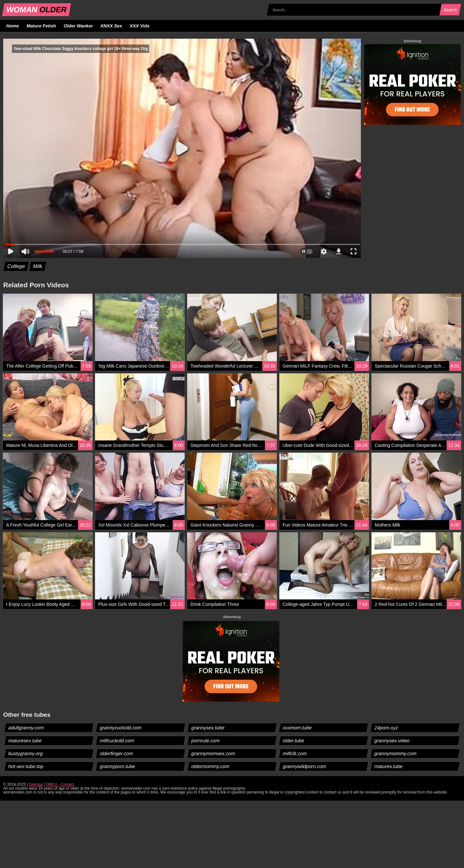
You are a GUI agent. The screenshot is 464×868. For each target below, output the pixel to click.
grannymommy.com (396, 753)
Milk (38, 266)
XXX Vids (140, 26)
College (16, 266)
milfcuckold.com (117, 740)
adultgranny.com (26, 728)
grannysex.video (392, 740)
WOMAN (37, 10)
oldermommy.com (211, 766)
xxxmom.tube (297, 728)
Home (13, 26)
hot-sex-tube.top (26, 766)
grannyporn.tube (118, 766)
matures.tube (389, 766)
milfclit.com (295, 753)
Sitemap (36, 784)
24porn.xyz (386, 728)
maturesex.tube (25, 740)
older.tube (294, 740)
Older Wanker (78, 26)
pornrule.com (206, 740)
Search (450, 10)
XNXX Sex (111, 26)
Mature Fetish (41, 26)
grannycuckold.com (121, 728)
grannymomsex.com (213, 753)
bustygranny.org (26, 753)
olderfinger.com (117, 753)
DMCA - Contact (60, 784)
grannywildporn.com (305, 766)
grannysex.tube (208, 728)
